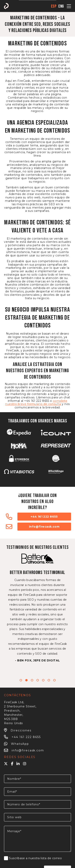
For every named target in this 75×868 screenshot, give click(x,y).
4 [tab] (38, 680)
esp (54, 6)
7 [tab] (54, 680)
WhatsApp (16, 744)
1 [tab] (21, 680)
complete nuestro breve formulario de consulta (36, 402)
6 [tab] (49, 680)
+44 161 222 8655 (44, 517)
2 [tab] (26, 680)
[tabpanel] (37, 608)
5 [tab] (43, 680)
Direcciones (18, 730)
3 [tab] (32, 680)
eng (61, 6)
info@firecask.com (44, 527)
